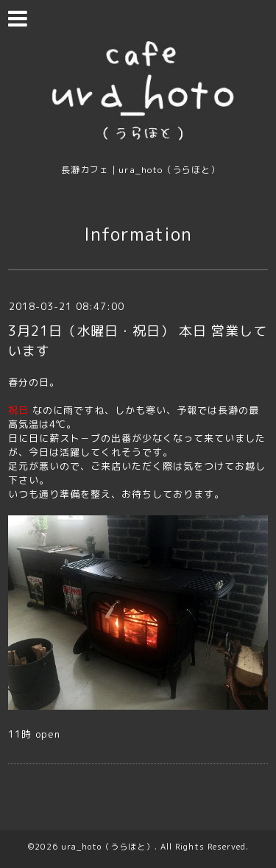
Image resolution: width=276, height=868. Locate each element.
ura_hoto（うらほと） (108, 847)
